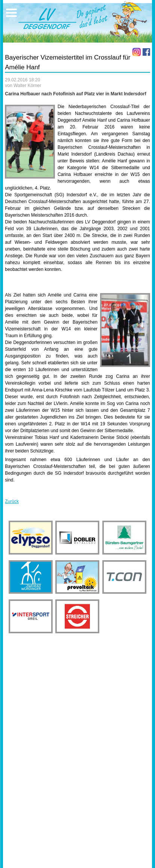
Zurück (12, 501)
